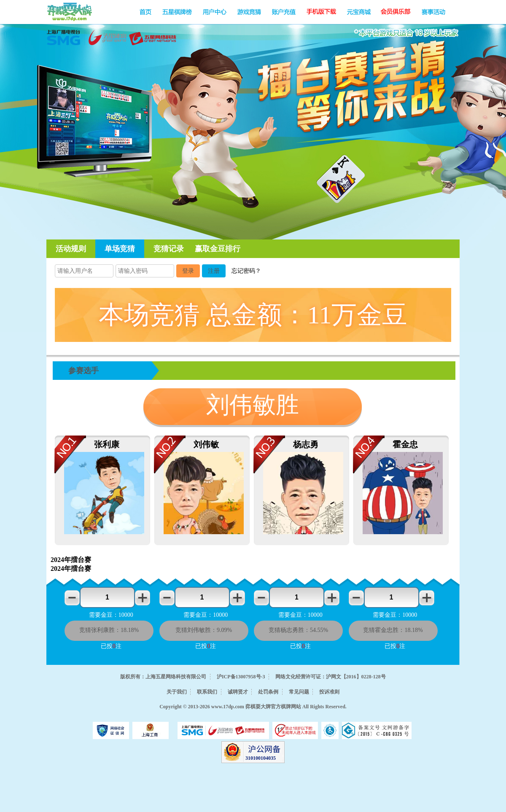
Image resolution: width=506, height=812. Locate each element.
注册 (214, 271)
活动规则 (71, 249)
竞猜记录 (169, 249)
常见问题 (299, 692)
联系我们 (207, 692)
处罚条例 (268, 692)
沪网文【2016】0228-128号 (356, 677)
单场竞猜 (120, 249)
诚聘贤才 (238, 692)
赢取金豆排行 (218, 249)
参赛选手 (83, 371)
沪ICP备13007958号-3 (241, 677)
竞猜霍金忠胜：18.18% (393, 630)
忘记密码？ (246, 271)
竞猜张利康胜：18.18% (109, 630)
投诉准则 (329, 692)
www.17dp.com (228, 707)
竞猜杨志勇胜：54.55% (298, 630)
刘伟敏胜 (253, 405)
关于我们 (177, 692)
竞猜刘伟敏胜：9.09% (204, 630)
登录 (188, 271)
